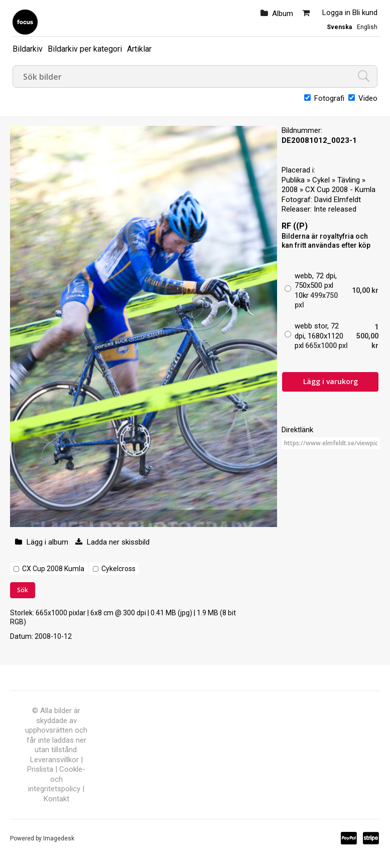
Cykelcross (118, 569)
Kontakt (56, 799)
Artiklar (139, 49)
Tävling (349, 180)
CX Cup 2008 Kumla (53, 569)
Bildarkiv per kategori (85, 49)
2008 (290, 190)
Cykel (321, 180)
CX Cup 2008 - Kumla (340, 190)
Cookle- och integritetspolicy (57, 779)
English (367, 27)
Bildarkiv (28, 49)
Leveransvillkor (54, 760)
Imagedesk (59, 838)
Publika (293, 180)
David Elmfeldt (338, 200)
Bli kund (365, 13)
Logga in (336, 13)
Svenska (339, 27)
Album (283, 14)
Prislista (40, 769)
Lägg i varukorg (331, 381)
